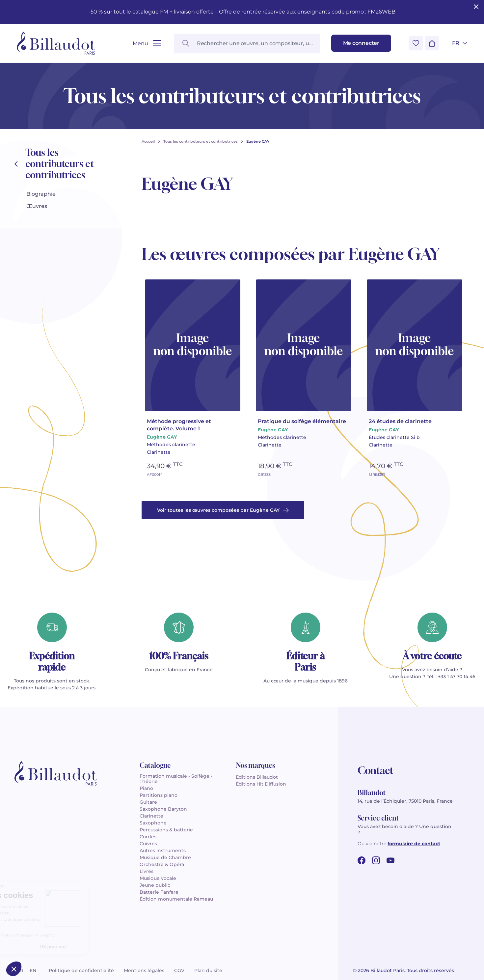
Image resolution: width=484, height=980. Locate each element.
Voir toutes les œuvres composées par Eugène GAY (223, 510)
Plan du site (208, 970)
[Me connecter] (361, 43)
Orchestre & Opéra (162, 864)
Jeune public (155, 885)
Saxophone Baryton (163, 809)
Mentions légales (144, 970)
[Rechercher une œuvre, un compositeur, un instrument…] (247, 43)
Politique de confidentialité (81, 970)
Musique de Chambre (165, 857)
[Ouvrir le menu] (147, 43)
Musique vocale (158, 878)
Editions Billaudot (257, 777)
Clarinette (151, 816)
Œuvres (37, 206)
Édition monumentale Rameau (176, 899)
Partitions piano (159, 795)
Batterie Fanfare (159, 892)
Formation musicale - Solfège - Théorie (176, 779)
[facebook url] (362, 860)
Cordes (148, 837)
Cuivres (148, 844)
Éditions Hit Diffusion (261, 784)
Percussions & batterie (166, 830)
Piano (146, 788)
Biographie (41, 194)
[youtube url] (390, 860)
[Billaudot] (56, 43)
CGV (179, 970)
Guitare (148, 802)
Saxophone (153, 823)
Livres (147, 871)
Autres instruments (163, 850)
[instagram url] (376, 860)
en (33, 970)
